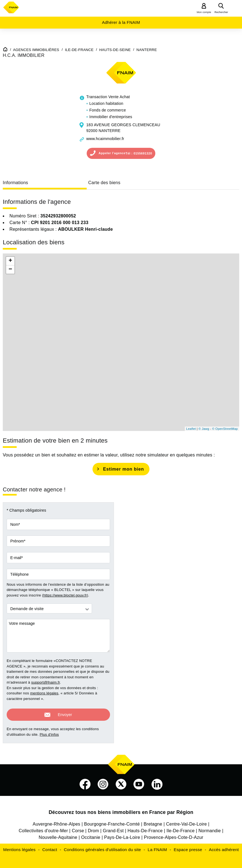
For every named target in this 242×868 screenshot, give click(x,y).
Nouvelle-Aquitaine (58, 836)
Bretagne (153, 822)
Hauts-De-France (145, 829)
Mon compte (204, 12)
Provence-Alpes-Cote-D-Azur (174, 836)
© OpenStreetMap (225, 429)
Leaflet (191, 429)
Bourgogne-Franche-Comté (112, 822)
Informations (15, 183)
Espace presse (188, 848)
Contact (50, 848)
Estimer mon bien (124, 469)
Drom (93, 829)
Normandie (210, 829)
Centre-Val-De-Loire (187, 822)
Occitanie (91, 836)
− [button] (10, 270)
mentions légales (44, 693)
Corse (78, 829)
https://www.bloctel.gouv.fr (65, 595)
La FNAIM (158, 848)
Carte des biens (104, 183)
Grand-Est (113, 829)
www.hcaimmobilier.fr (105, 139)
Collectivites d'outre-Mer (43, 829)
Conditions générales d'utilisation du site (103, 848)
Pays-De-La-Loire (122, 836)
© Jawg (204, 429)
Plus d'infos (49, 733)
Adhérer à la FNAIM (121, 22)
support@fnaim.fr (45, 682)
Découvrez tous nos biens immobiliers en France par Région (121, 811)
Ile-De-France (180, 829)
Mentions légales (20, 848)
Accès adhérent (224, 848)
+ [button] (10, 261)
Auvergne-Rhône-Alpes (56, 822)
